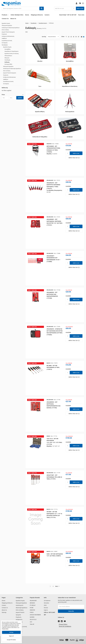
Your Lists (81, 15)
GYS (31, 622)
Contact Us (5, 19)
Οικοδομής (7, 60)
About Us (13, 19)
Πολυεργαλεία (70, 112)
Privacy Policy (63, 624)
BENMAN (32, 603)
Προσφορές (5, 45)
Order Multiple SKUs (17, 15)
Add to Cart (80, 8)
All (78, 36)
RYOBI (32, 608)
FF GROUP (33, 605)
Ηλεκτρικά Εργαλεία (7, 25)
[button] (13, 95)
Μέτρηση (7, 58)
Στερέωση (4, 34)
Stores (27, 15)
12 (66, 36)
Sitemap (4, 612)
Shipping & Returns (37, 15)
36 (71, 36)
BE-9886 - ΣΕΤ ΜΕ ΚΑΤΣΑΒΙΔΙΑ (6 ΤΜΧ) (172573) (53, 367)
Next (57, 586)
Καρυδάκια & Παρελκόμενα (12, 51)
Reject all (11, 636)
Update (20, 98)
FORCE (32, 612)
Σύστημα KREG (8, 64)
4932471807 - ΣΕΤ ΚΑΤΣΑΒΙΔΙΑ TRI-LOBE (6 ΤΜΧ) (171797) (54, 477)
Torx (40, 86)
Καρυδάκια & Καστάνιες (70, 86)
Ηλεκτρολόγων (8, 56)
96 (76, 36)
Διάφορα (70, 137)
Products (5, 15)
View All (32, 624)
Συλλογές (7, 62)
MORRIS (32, 617)
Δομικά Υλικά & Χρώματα (8, 32)
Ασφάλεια (4, 38)
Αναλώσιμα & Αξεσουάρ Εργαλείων (11, 28)
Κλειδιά (40, 61)
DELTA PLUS (33, 619)
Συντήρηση (5, 43)
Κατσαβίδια (8, 49)
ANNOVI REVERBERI (35, 615)
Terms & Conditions (65, 626)
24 (69, 36)
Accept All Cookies (11, 640)
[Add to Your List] (74, 158)
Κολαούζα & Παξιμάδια (40, 137)
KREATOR (32, 610)
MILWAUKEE (33, 601)
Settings (11, 632)
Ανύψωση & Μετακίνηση (8, 36)
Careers (47, 15)
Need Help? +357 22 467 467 (68, 15)
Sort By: (44, 37)
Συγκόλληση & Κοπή (7, 41)
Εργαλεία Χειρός (6, 23)
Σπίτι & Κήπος (5, 30)
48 (74, 36)
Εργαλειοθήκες (40, 112)
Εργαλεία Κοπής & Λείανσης (12, 53)
